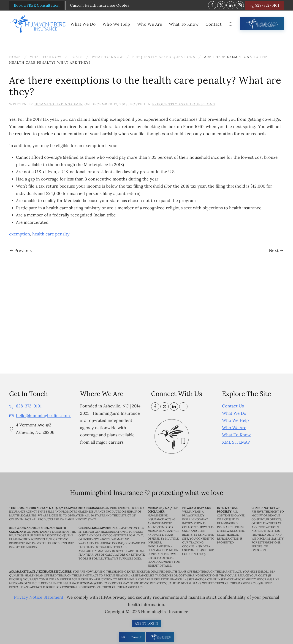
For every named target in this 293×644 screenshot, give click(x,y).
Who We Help (235, 420)
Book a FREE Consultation (37, 5)
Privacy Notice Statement (39, 597)
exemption (20, 234)
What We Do (234, 413)
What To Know (236, 435)
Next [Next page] (276, 250)
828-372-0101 (264, 5)
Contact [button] (214, 24)
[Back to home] (39, 24)
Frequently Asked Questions (184, 104)
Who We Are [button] (150, 24)
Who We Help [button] (116, 24)
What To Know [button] (184, 24)
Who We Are (234, 428)
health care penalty (51, 234)
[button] (231, 24)
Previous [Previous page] (21, 250)
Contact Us (233, 406)
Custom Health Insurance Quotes (100, 5)
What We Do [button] (83, 24)
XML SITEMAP (236, 442)
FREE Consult (132, 637)
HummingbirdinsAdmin (59, 104)
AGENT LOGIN (147, 623)
